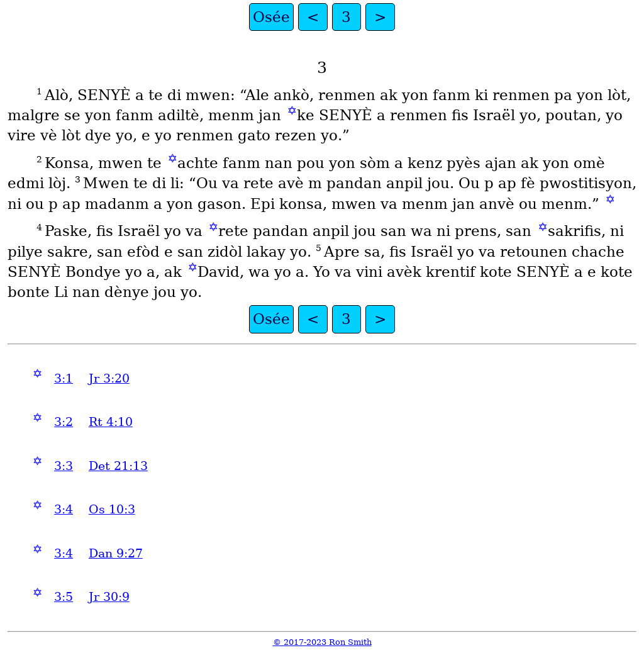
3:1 (64, 378)
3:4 (64, 509)
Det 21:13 (118, 466)
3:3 (64, 466)
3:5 (64, 597)
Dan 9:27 (116, 553)
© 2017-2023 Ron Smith (322, 642)
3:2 (64, 422)
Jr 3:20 (109, 378)
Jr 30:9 (109, 597)
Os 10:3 (112, 509)
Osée (271, 17)
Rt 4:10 (111, 422)
